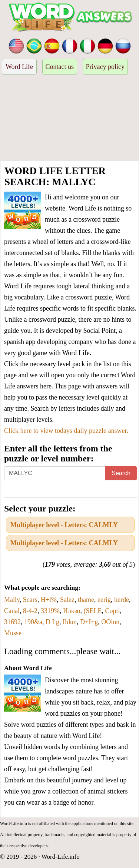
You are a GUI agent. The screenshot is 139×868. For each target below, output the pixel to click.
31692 (12, 622)
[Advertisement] (69, 119)
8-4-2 (30, 611)
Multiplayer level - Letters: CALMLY (64, 525)
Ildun (70, 622)
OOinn (110, 622)
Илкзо (72, 611)
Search (121, 473)
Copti (113, 611)
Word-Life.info (61, 857)
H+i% (49, 600)
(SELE (93, 611)
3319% (50, 611)
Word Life (19, 67)
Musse (13, 633)
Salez (67, 600)
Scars (30, 600)
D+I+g (89, 622)
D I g (52, 622)
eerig (104, 600)
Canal (12, 611)
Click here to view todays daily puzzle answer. (66, 431)
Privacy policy (105, 67)
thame (86, 600)
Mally (12, 600)
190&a (33, 622)
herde (122, 600)
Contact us (60, 67)
